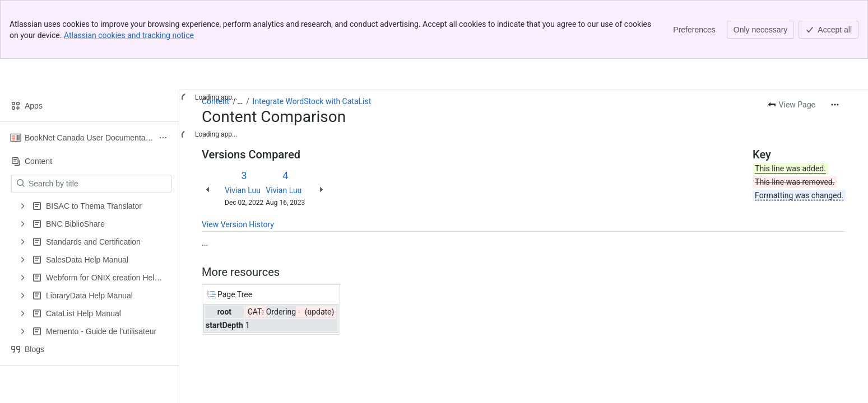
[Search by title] (98, 184)
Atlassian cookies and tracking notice (129, 35)
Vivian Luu (243, 190)
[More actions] (835, 105)
